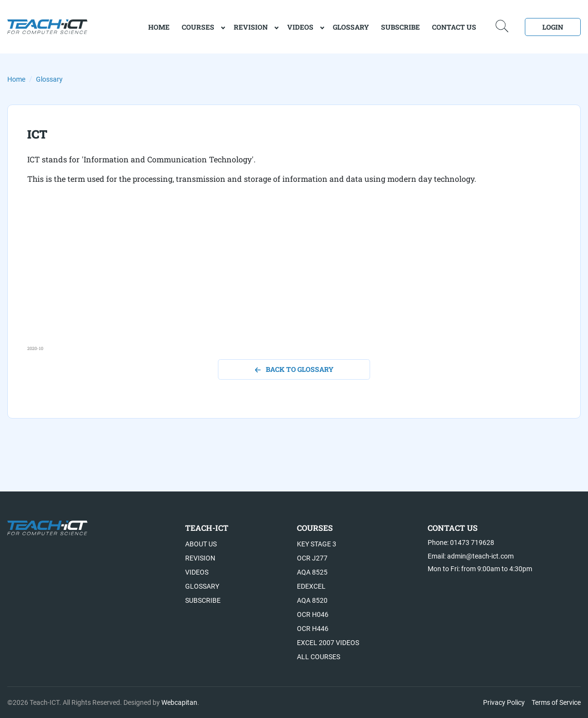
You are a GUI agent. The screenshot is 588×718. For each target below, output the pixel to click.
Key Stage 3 (317, 544)
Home (16, 79)
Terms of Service (556, 702)
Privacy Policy (504, 702)
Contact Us (454, 27)
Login (553, 27)
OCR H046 (313, 614)
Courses (198, 27)
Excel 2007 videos (328, 643)
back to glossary (294, 369)
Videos (300, 27)
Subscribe (400, 27)
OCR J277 (312, 558)
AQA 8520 (312, 600)
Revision (251, 27)
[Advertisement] (294, 277)
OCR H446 (313, 629)
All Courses (319, 657)
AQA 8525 (312, 572)
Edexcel (311, 586)
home (159, 27)
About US (201, 544)
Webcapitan (179, 702)
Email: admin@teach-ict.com (471, 556)
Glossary (351, 27)
